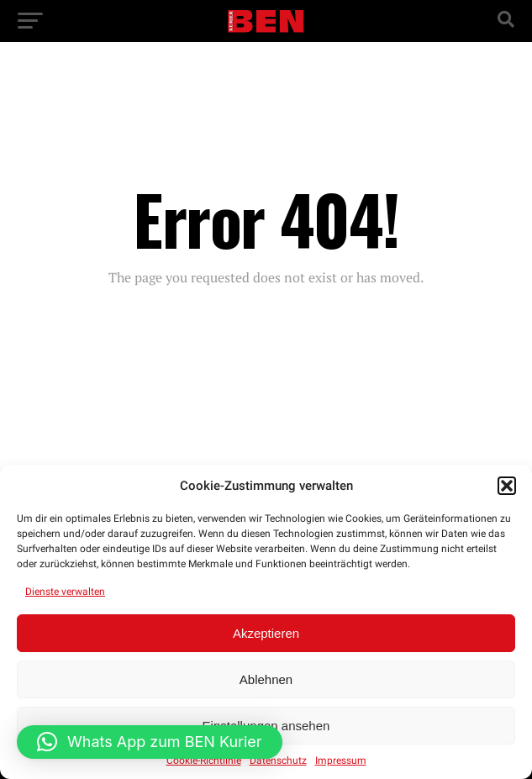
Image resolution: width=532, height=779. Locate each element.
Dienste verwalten (65, 592)
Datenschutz (278, 761)
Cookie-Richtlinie (204, 761)
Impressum (341, 761)
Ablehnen (266, 679)
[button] (507, 486)
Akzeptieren (266, 633)
